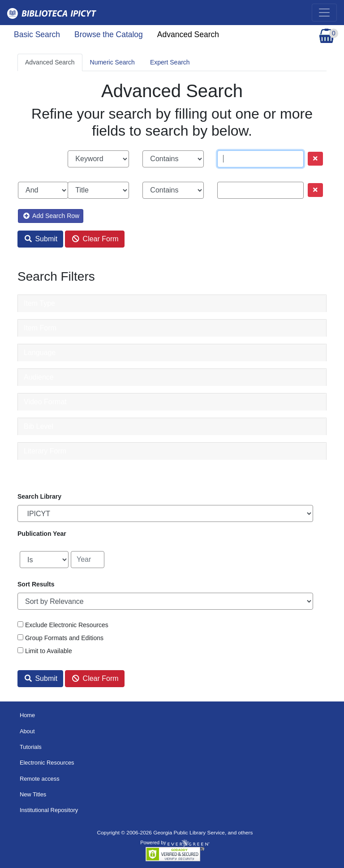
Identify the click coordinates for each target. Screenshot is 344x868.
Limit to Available (49, 651)
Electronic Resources (47, 763)
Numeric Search (112, 62)
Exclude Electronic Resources (67, 625)
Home (27, 715)
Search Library (39, 496)
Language (40, 353)
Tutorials (31, 747)
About (27, 731)
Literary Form (45, 451)
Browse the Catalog (109, 34)
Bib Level (39, 426)
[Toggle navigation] (324, 13)
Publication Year (42, 534)
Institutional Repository (49, 810)
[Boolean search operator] (43, 190)
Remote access (40, 779)
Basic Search (37, 34)
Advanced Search (188, 34)
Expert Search (170, 62)
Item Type (39, 303)
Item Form (40, 328)
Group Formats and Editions (64, 638)
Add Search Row (51, 216)
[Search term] (260, 159)
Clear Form (95, 239)
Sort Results (36, 584)
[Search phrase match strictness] (173, 159)
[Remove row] (315, 159)
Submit (41, 239)
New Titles (33, 794)
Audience (39, 377)
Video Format (45, 402)
